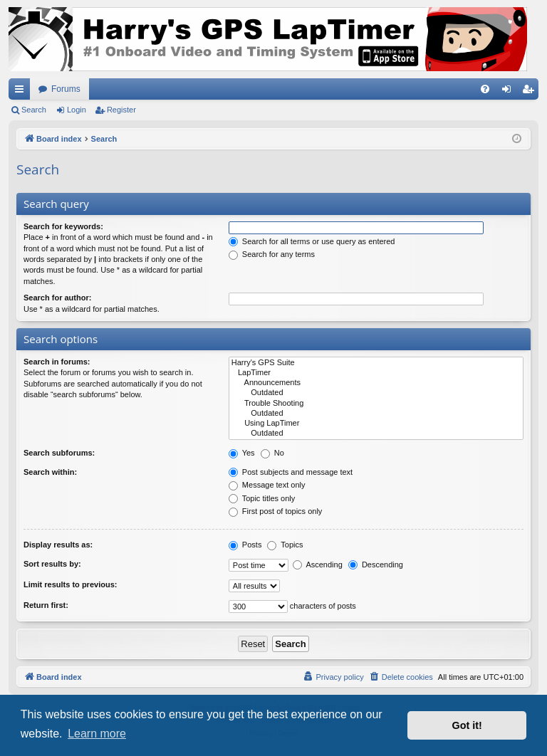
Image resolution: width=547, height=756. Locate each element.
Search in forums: (57, 362)
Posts (245, 545)
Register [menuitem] (531, 92)
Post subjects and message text (291, 472)
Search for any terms (272, 254)
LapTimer (376, 373)
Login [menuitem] (510, 92)
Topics (285, 545)
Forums (66, 89)
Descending (376, 565)
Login (77, 110)
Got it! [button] (467, 725)
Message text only (267, 485)
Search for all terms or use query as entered (312, 241)
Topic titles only (262, 498)
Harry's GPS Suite (376, 363)
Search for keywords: (63, 226)
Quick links (22, 92)
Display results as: (58, 545)
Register (121, 110)
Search (34, 110)
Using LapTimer (376, 424)
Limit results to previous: (70, 584)
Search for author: (57, 298)
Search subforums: (59, 453)
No (272, 453)
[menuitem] (485, 89)
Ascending (318, 565)
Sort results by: (52, 564)
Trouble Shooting (376, 404)
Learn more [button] (97, 734)
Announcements (376, 383)
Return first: (46, 605)
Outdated (376, 393)
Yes (242, 453)
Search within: (50, 472)
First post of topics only (276, 511)
